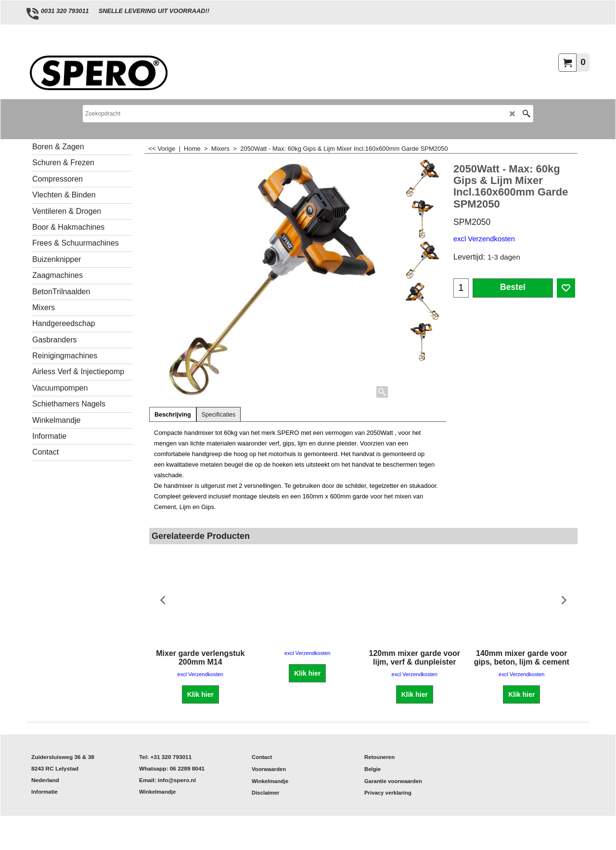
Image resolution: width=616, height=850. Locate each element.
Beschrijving (173, 415)
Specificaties (219, 415)
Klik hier (200, 694)
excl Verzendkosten (484, 239)
